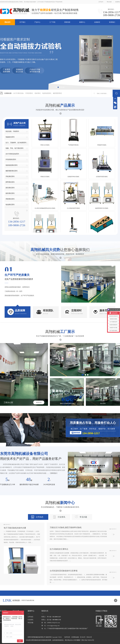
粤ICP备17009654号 (88, 640)
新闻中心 (82, 22)
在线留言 (97, 22)
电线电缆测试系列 (12, 165)
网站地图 (109, 2)
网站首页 (7, 22)
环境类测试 (29, 93)
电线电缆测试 (47, 93)
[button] (56, 87)
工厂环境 (52, 22)
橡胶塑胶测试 (57, 93)
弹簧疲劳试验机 (102, 145)
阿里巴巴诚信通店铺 (28, 600)
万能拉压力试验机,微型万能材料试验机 (66, 527)
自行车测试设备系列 (12, 154)
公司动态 (40, 517)
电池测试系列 (10, 205)
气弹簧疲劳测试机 (73, 145)
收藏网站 (118, 2)
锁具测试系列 (10, 193)
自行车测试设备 (18, 93)
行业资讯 (61, 517)
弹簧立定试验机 (45, 145)
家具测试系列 (10, 188)
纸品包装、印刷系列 (12, 131)
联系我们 (112, 22)
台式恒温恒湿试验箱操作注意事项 (64, 571)
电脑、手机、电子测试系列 (14, 148)
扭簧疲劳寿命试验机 (73, 177)
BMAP (89, 637)
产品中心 (37, 22)
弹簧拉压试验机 (45, 177)
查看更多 (54, 473)
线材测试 (38, 93)
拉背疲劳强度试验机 (102, 177)
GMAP (83, 637)
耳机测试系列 (10, 176)
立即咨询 (101, 2)
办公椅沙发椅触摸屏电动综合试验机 (45, 209)
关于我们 (22, 22)
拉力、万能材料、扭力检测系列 (16, 143)
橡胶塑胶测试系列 (12, 171)
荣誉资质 (67, 22)
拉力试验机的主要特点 (59, 549)
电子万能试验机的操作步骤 (15, 528)
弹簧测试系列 (10, 199)
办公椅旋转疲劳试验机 (73, 209)
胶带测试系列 (10, 182)
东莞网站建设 (75, 637)
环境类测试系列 (11, 159)
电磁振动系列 (10, 137)
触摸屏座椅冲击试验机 (102, 209)
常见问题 (83, 517)
